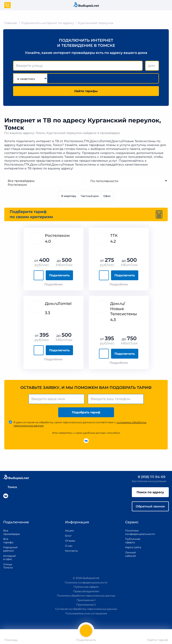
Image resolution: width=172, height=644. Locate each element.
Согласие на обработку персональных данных (86, 609)
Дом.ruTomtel (58, 304)
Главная (11, 23)
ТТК (114, 236)
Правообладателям (86, 591)
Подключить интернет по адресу (48, 23)
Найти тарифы (86, 91)
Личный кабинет (131, 554)
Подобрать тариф (86, 412)
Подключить (59, 275)
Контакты (70, 551)
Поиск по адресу (150, 492)
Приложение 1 (86, 600)
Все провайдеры (43, 181)
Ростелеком (43, 185)
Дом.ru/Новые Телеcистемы (124, 309)
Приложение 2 (86, 605)
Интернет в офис (9, 558)
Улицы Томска (8, 566)
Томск (10, 487)
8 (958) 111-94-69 (149, 477)
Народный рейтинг (9, 549)
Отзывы (70, 541)
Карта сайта (133, 547)
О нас (69, 546)
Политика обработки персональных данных (86, 596)
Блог (68, 536)
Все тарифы (8, 541)
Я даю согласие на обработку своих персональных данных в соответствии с (80, 424)
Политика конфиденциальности (135, 532)
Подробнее (53, 284)
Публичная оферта (133, 541)
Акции (69, 531)
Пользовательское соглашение (86, 613)
